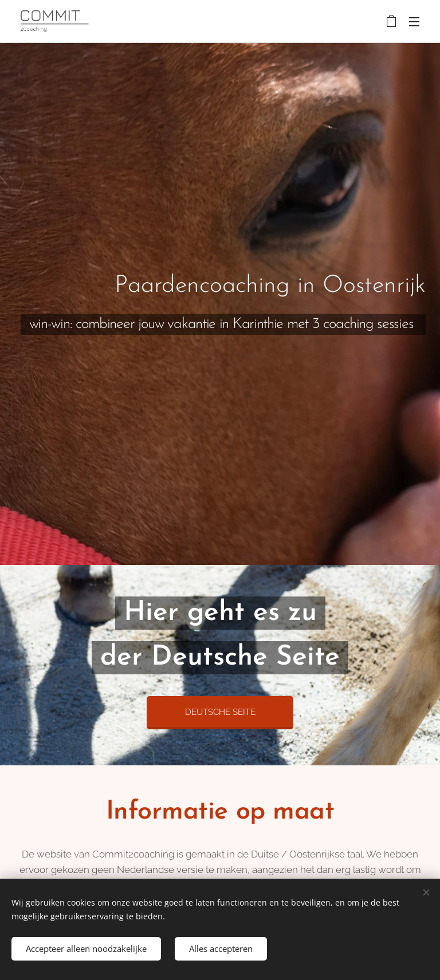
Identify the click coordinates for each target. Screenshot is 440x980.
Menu (414, 22)
